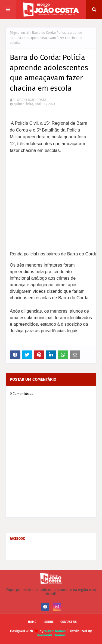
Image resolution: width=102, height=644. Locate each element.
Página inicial (20, 33)
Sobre (49, 622)
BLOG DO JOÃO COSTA (30, 100)
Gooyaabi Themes (51, 635)
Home (32, 622)
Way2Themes (55, 631)
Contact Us (69, 622)
